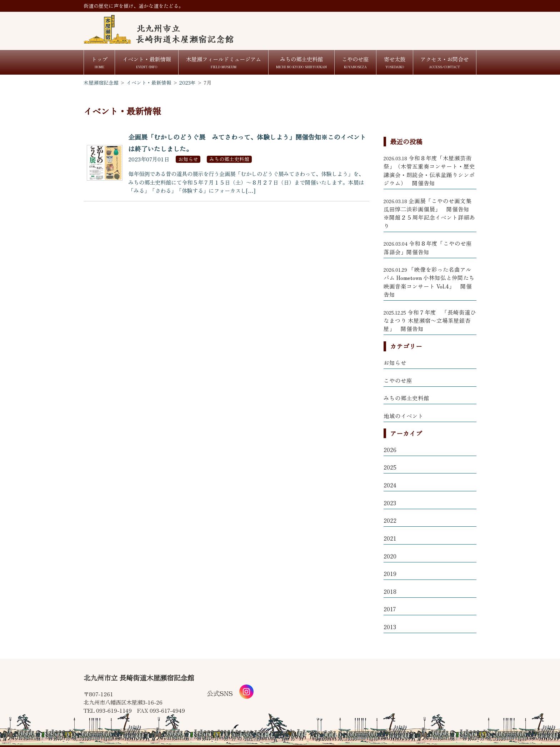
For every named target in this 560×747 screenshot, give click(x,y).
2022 (390, 520)
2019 (390, 573)
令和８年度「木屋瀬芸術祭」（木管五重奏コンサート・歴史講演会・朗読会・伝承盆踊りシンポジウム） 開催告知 (429, 170)
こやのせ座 (398, 380)
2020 (390, 556)
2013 (390, 627)
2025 (390, 467)
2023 (390, 503)
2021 (390, 538)
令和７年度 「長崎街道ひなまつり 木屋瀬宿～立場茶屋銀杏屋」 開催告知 (430, 320)
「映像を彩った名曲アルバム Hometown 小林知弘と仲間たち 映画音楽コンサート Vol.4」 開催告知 (429, 282)
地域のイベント (404, 416)
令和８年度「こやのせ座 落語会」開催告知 (428, 247)
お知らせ (395, 362)
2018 (390, 591)
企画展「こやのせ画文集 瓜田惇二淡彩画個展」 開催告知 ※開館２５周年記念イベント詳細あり (430, 213)
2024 (390, 485)
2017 (390, 609)
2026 (390, 450)
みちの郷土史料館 (406, 398)
